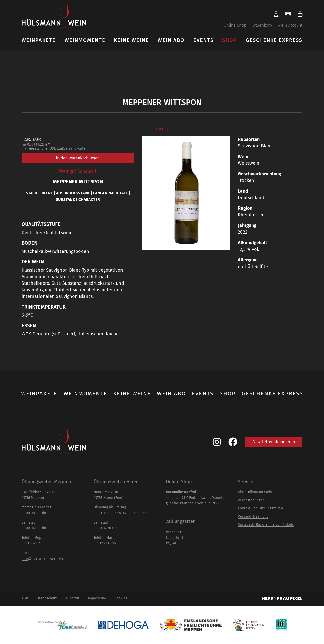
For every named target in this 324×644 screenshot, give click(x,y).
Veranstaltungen (251, 500)
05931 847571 (32, 543)
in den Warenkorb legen (78, 158)
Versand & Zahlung (253, 516)
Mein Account (290, 25)
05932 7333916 (105, 543)
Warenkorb (262, 25)
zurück (162, 129)
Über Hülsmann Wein (255, 492)
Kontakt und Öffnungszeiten (260, 508)
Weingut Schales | (78, 171)
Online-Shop (235, 25)
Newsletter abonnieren (274, 442)
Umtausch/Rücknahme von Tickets (266, 525)
